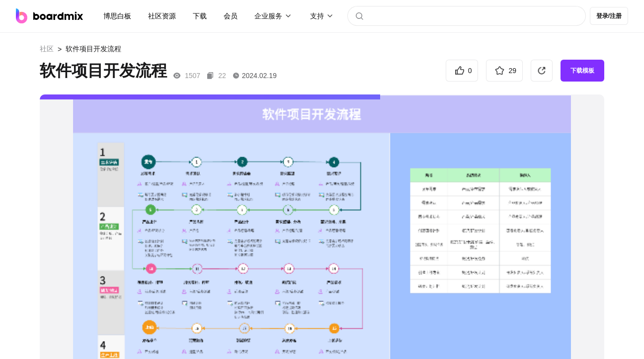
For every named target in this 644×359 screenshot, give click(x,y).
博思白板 (117, 16)
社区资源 (162, 16)
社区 (47, 49)
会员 (231, 16)
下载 (200, 16)
